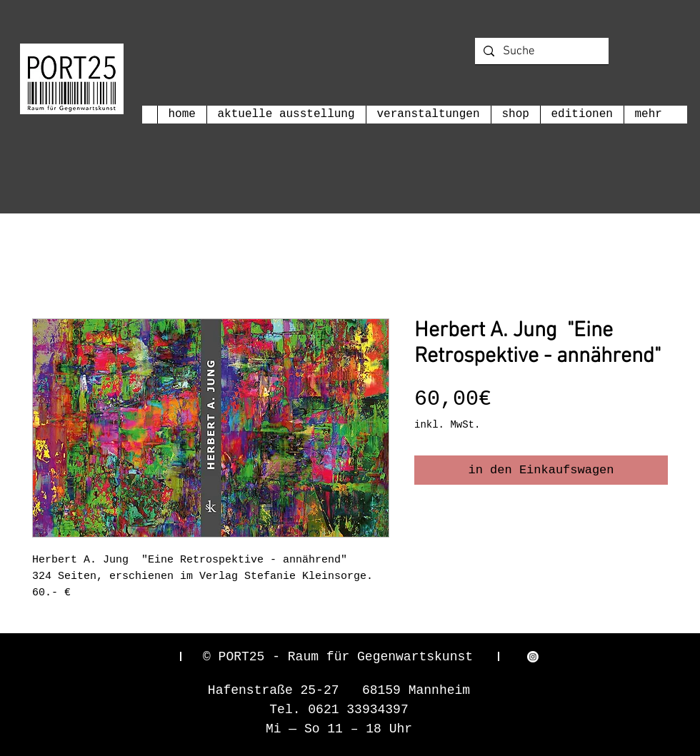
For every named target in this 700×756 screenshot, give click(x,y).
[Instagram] (533, 657)
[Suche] (541, 52)
